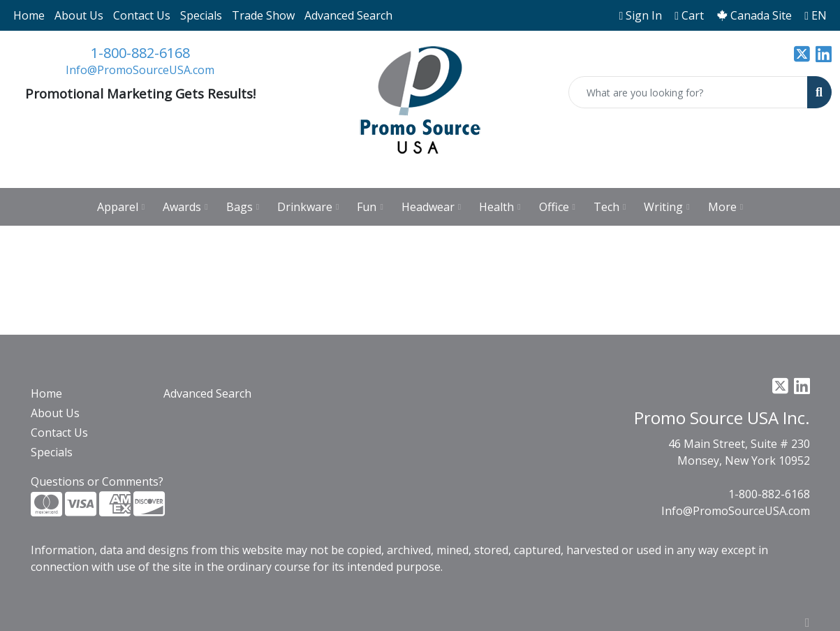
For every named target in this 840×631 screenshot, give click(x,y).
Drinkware (308, 207)
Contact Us (142, 15)
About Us (79, 15)
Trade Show (263, 15)
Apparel (121, 207)
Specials (201, 15)
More (725, 207)
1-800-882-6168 (140, 53)
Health (500, 207)
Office (557, 207)
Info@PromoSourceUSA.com (140, 70)
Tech (610, 207)
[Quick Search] (688, 92)
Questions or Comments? (97, 481)
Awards (185, 207)
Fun (370, 207)
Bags (243, 207)
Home (29, 15)
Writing (666, 207)
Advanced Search (348, 15)
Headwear (431, 207)
